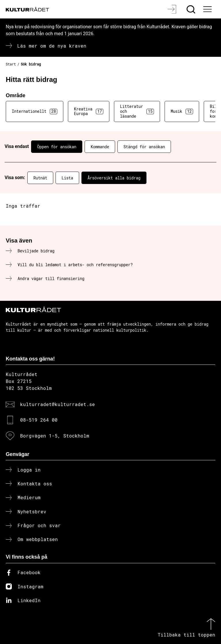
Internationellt (35, 111)
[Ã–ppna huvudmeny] (208, 9)
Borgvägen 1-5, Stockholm (55, 436)
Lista (67, 178)
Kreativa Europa (89, 111)
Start (11, 64)
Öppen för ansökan (57, 147)
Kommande (100, 147)
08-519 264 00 (39, 420)
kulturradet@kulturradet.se (58, 404)
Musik (182, 111)
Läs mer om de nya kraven (52, 46)
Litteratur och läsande (137, 111)
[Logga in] (173, 9)
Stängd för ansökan (144, 147)
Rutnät (40, 178)
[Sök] (192, 9)
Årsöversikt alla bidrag (114, 178)
